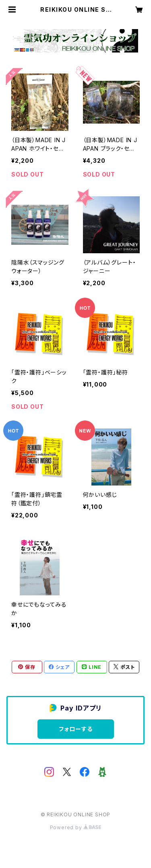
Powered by (76, 827)
